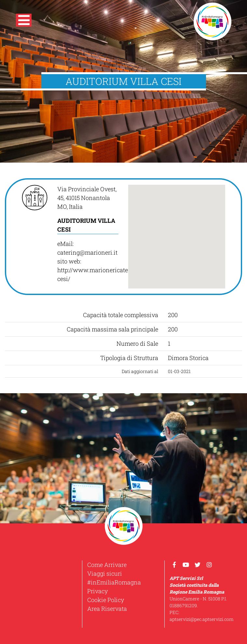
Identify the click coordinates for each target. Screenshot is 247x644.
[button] (24, 21)
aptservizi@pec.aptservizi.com (202, 619)
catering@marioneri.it (87, 252)
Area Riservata (107, 609)
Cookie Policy (106, 600)
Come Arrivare (107, 565)
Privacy (97, 591)
